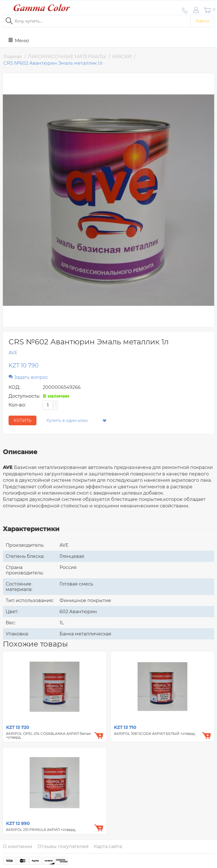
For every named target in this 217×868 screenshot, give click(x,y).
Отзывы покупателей (63, 846)
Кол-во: (17, 405)
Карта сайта (108, 846)
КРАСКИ (122, 57)
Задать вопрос (28, 377)
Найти (202, 21)
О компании (18, 846)
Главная (13, 57)
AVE (13, 353)
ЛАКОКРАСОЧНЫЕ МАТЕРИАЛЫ (67, 57)
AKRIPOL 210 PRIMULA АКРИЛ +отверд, (41, 830)
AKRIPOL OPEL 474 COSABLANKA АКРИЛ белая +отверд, (48, 735)
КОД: (14, 387)
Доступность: (24, 396)
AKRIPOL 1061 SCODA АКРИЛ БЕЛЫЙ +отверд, (155, 734)
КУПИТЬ (22, 420)
